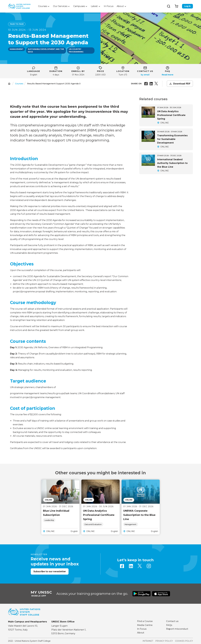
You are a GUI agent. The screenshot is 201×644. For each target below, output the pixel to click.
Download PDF (182, 84)
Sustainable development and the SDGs (46, 50)
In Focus (109, 6)
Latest (94, 6)
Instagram (149, 566)
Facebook (122, 566)
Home (9, 84)
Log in (188, 6)
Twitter (140, 566)
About (120, 6)
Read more (168, 75)
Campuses (79, 6)
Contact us (172, 621)
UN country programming (76, 50)
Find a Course (145, 621)
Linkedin (131, 566)
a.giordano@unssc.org (145, 75)
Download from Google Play (142, 594)
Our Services (60, 6)
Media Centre (145, 625)
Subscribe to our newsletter (50, 571)
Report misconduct (177, 629)
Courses (43, 6)
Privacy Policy (164, 641)
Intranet (148, 641)
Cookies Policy (184, 641)
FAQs (169, 625)
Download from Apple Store (161, 594)
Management (17, 49)
